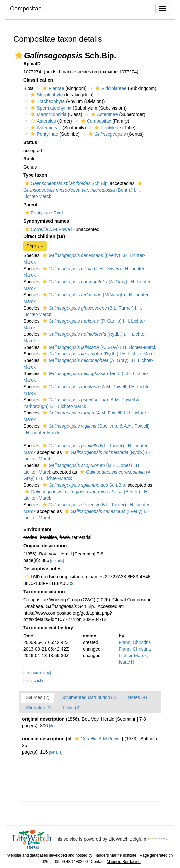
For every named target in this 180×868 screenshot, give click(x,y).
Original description (45, 546)
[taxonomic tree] (37, 673)
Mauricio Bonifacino (124, 862)
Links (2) (72, 708)
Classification (38, 80)
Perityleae (107, 128)
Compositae (26, 9)
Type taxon (35, 175)
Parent (30, 205)
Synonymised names (46, 221)
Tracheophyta (47, 101)
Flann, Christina (135, 642)
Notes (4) (137, 697)
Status (30, 142)
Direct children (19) (44, 236)
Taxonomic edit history (48, 628)
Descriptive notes (42, 569)
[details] (57, 561)
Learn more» (158, 839)
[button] (19, 55)
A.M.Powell (48, 229)
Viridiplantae (110, 88)
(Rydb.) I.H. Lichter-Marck (99, 354)
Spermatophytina (50, 108)
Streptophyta (46, 95)
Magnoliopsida (48, 114)
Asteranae (104, 114)
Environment (37, 529)
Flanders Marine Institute (115, 855)
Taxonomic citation (44, 592)
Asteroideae (45, 128)
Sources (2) (37, 697)
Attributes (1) (39, 708)
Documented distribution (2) (89, 697)
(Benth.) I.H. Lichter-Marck (83, 190)
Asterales (42, 121)
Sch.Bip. (66, 183)
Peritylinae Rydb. (44, 213)
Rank (29, 159)
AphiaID (32, 64)
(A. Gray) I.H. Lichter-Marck (99, 347)
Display (35, 246)
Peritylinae (44, 134)
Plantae (52, 88)
